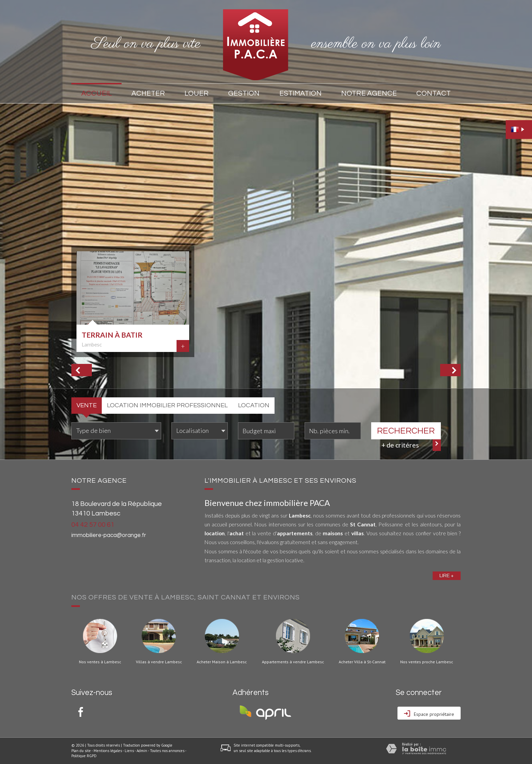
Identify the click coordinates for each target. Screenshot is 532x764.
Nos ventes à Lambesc (100, 662)
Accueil (97, 93)
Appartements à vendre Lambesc (293, 662)
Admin (142, 751)
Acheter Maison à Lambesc (222, 662)
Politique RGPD (84, 756)
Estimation (300, 93)
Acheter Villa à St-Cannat (362, 662)
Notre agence (369, 93)
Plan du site (81, 751)
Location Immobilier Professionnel (167, 405)
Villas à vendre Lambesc (159, 662)
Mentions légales (108, 751)
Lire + (447, 576)
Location (254, 405)
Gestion (244, 93)
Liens (129, 751)
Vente (87, 405)
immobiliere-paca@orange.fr (109, 535)
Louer (197, 93)
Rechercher (406, 431)
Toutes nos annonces (167, 751)
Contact (433, 93)
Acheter (148, 93)
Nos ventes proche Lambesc (427, 662)
